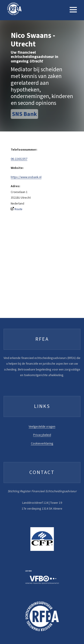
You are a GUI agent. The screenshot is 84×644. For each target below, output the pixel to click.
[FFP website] (42, 540)
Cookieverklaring (42, 443)
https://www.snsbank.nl (26, 177)
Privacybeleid (42, 435)
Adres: (15, 186)
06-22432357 (19, 159)
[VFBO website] (42, 578)
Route (17, 209)
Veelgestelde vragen (42, 427)
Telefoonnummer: (24, 150)
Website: (17, 168)
